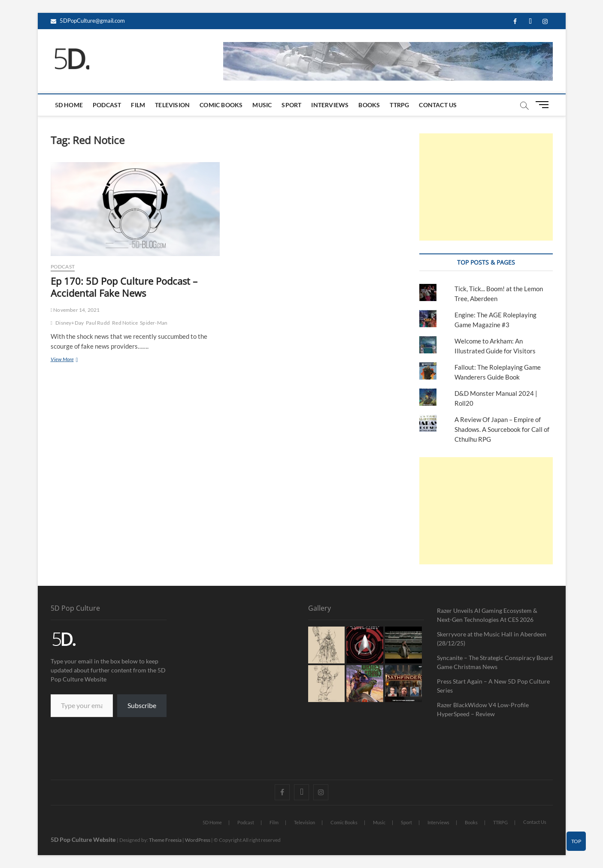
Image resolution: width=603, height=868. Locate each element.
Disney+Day (70, 323)
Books (369, 105)
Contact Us (438, 105)
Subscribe (142, 705)
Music (262, 105)
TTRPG (399, 105)
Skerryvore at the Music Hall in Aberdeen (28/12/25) (492, 639)
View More (73, 359)
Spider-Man (154, 323)
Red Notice (125, 323)
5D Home (69, 105)
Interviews (330, 105)
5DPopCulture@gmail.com (88, 21)
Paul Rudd (98, 323)
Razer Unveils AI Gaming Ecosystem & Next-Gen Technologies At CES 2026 (487, 615)
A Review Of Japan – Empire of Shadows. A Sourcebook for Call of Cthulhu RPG (502, 429)
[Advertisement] (486, 187)
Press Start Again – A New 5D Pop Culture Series (493, 686)
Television (172, 105)
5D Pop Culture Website (84, 839)
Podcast (107, 105)
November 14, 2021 (75, 310)
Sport (291, 105)
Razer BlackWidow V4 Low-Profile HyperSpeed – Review (483, 709)
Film (138, 105)
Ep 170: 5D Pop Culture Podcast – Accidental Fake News (124, 287)
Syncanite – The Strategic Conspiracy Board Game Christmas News (495, 662)
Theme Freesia (165, 840)
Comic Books (221, 105)
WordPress (198, 840)
